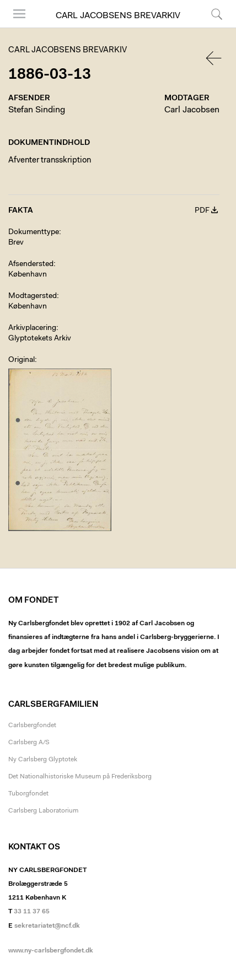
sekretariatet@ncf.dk (47, 926)
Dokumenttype (34, 232)
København (28, 275)
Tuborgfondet (28, 794)
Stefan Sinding (37, 110)
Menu (19, 14)
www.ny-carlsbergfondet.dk (51, 951)
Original (22, 360)
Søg (217, 14)
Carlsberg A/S (29, 743)
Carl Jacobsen (192, 110)
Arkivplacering (32, 328)
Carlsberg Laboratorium (43, 811)
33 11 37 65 (32, 912)
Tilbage (214, 58)
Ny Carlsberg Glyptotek (43, 760)
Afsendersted (31, 264)
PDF (202, 211)
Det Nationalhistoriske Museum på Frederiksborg (80, 777)
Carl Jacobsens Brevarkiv (118, 16)
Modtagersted (33, 296)
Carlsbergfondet (32, 725)
